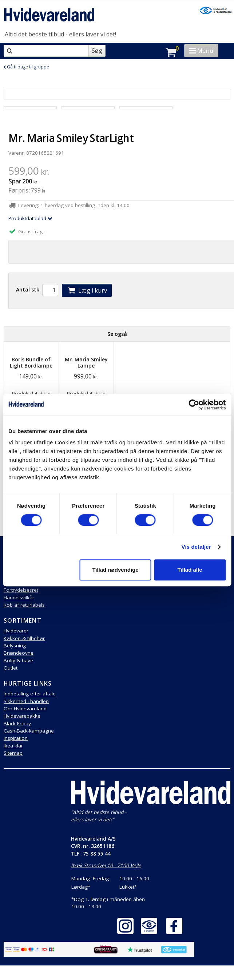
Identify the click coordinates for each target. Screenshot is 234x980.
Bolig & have (18, 660)
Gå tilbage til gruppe (26, 67)
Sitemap (13, 753)
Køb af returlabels (24, 605)
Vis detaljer (196, 547)
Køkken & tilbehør (24, 638)
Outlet (11, 668)
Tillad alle (190, 570)
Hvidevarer (16, 631)
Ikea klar (13, 746)
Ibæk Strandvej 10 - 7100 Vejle (106, 865)
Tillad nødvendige (115, 570)
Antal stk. (28, 289)
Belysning (15, 646)
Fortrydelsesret (21, 590)
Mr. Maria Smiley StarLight (71, 138)
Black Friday (17, 723)
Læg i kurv (87, 290)
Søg (97, 51)
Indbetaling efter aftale (30, 694)
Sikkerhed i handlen (26, 701)
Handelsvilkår (19, 598)
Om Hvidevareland (25, 709)
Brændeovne (19, 653)
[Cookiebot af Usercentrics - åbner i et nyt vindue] (194, 405)
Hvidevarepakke (22, 716)
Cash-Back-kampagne (29, 731)
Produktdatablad (30, 218)
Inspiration (16, 738)
